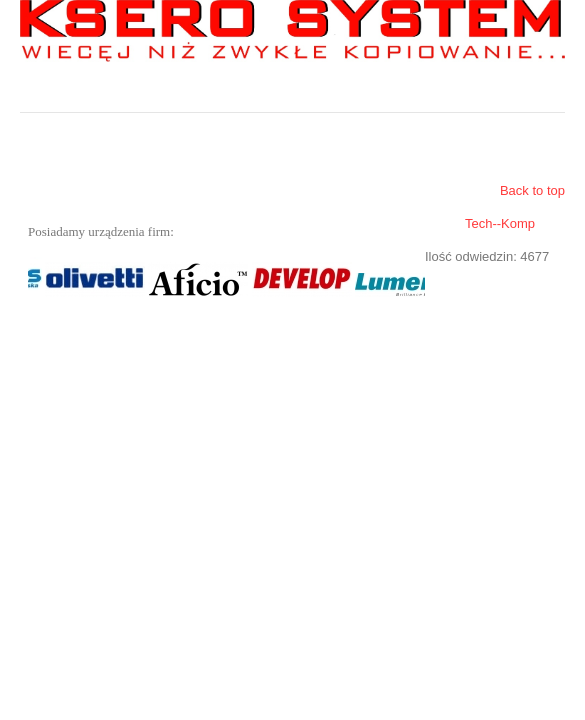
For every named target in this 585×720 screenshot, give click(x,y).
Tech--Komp (500, 223)
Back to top (532, 190)
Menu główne (550, 97)
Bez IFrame (222, 279)
